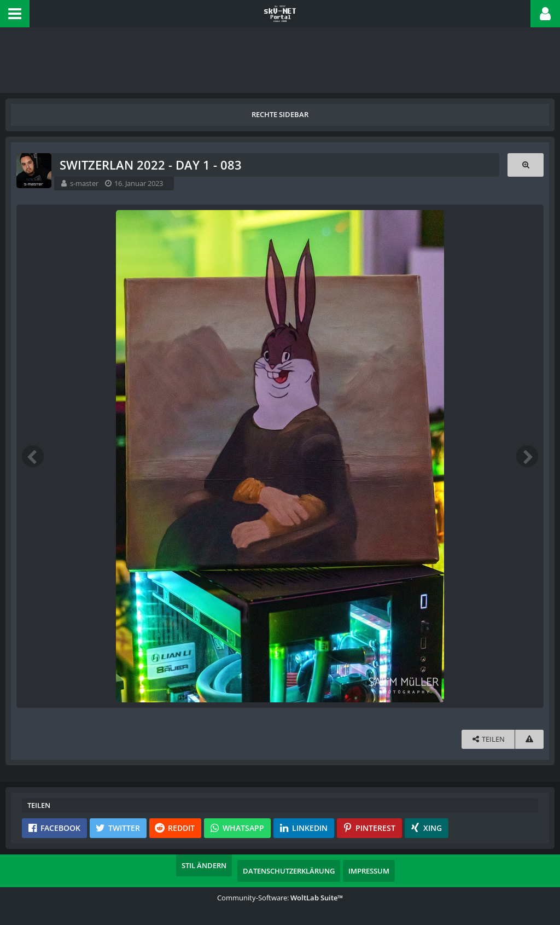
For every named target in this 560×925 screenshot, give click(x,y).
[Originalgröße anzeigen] (526, 165)
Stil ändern (204, 865)
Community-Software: (280, 898)
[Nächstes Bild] (527, 456)
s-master (84, 183)
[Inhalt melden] (529, 739)
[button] (15, 14)
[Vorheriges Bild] (33, 456)
